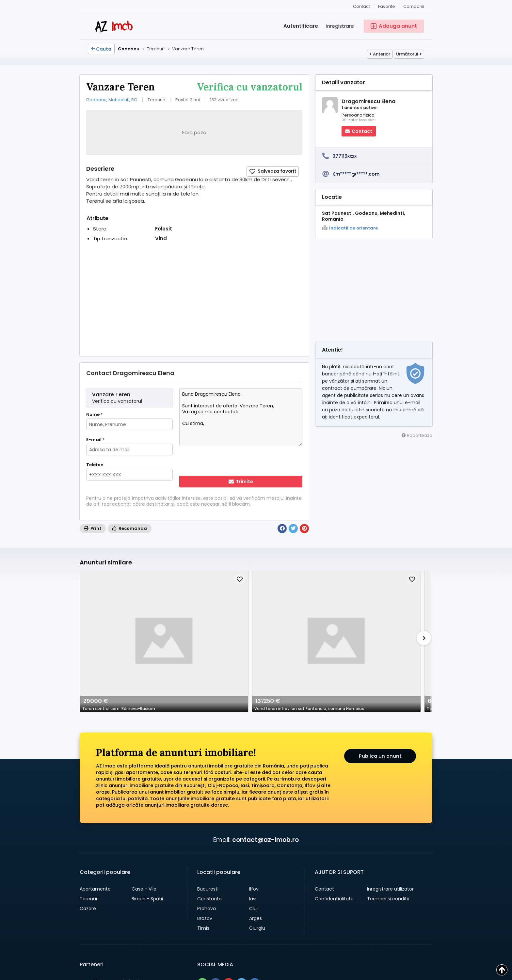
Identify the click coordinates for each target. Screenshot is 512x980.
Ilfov (254, 803)
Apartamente (95, 803)
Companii (414, 6)
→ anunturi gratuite (116, 906)
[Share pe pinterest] (229, 898)
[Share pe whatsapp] (202, 898)
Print (93, 528)
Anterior (380, 54)
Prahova (207, 823)
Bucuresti (208, 803)
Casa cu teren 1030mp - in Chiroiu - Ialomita (391, 622)
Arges (256, 833)
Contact (361, 6)
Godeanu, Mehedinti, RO (112, 100)
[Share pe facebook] (216, 898)
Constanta (209, 813)
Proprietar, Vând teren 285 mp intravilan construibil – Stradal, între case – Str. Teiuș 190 (322, 622)
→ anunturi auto (111, 896)
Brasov (205, 833)
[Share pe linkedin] (255, 898)
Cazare (88, 823)
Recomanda (130, 528)
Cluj (253, 823)
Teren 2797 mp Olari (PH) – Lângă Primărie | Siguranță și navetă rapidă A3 (253, 622)
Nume (94, 415)
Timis (203, 843)
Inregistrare (340, 26)
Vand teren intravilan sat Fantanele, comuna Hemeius (184, 622)
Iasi (253, 813)
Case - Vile (144, 803)
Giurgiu (257, 843)
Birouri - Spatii (147, 813)
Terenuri (89, 813)
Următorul (409, 54)
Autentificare (301, 26)
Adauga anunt (251, 939)
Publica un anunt (380, 672)
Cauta (101, 49)
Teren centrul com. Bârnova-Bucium (114, 622)
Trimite (241, 482)
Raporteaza (417, 435)
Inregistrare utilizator (390, 803)
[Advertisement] (194, 304)
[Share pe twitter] (242, 898)
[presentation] (221, 462)
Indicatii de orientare (350, 228)
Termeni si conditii (388, 813)
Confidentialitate (334, 813)
